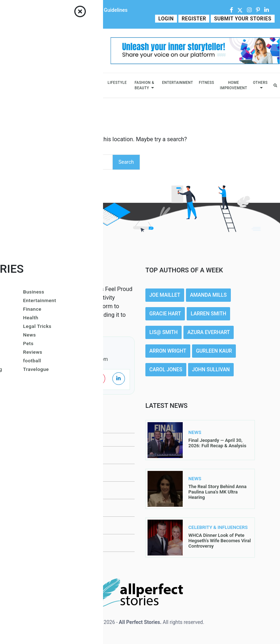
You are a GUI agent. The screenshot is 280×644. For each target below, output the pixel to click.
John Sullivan (211, 369)
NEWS (195, 433)
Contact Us (60, 10)
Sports (94, 83)
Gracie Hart (165, 314)
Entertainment (177, 83)
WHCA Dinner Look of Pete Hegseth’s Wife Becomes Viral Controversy (220, 541)
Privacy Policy (45, 490)
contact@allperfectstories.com (74, 359)
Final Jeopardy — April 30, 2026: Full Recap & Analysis (217, 443)
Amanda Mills (208, 295)
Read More (72, 324)
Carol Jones (166, 369)
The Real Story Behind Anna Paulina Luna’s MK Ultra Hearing (218, 492)
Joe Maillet (165, 295)
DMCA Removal (44, 560)
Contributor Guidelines (102, 10)
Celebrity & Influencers (50, 85)
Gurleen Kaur (214, 351)
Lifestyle (117, 83)
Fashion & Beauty (144, 85)
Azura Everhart (209, 332)
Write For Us (19, 19)
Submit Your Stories (243, 19)
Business (21, 83)
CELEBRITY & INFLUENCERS (202, 528)
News (76, 83)
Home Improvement (234, 85)
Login (168, 19)
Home (12, 10)
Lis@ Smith (164, 332)
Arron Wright (168, 351)
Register (195, 19)
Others (260, 83)
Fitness (207, 83)
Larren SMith (208, 314)
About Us (34, 10)
